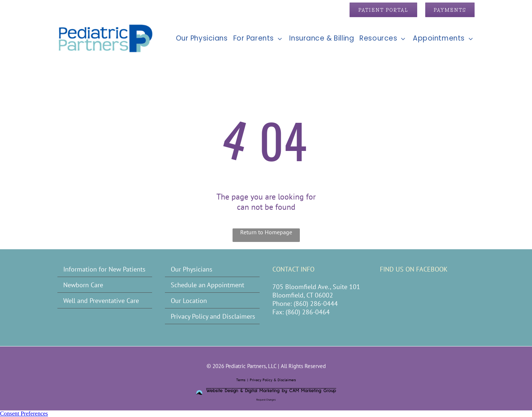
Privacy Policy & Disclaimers (273, 380)
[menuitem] (199, 38)
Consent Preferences (24, 414)
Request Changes (266, 400)
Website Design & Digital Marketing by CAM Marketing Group (271, 391)
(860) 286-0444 (316, 304)
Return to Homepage (266, 232)
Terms (241, 380)
